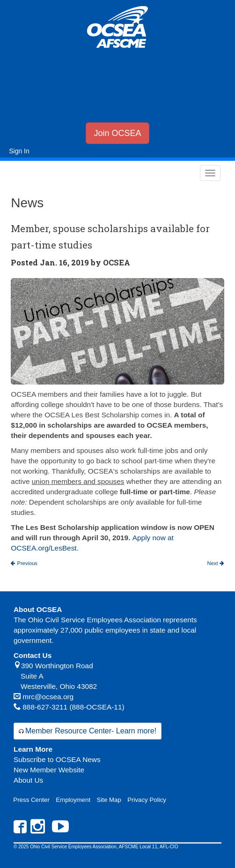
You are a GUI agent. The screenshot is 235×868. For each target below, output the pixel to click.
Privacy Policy (147, 800)
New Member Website (49, 770)
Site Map (109, 800)
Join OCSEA (117, 133)
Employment (73, 800)
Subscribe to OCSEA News (57, 759)
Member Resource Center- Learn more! (91, 731)
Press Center (31, 800)
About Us (28, 780)
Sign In (19, 151)
